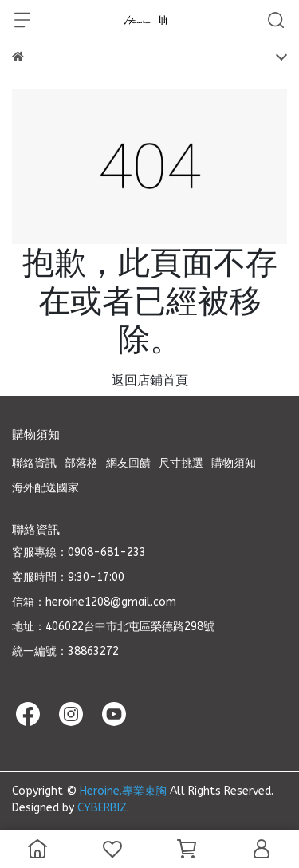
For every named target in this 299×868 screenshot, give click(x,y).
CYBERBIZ (102, 808)
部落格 (81, 463)
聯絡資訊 (34, 463)
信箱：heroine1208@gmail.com (94, 602)
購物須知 (234, 463)
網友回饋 (128, 463)
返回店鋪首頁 (150, 380)
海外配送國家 (45, 488)
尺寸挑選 (181, 463)
